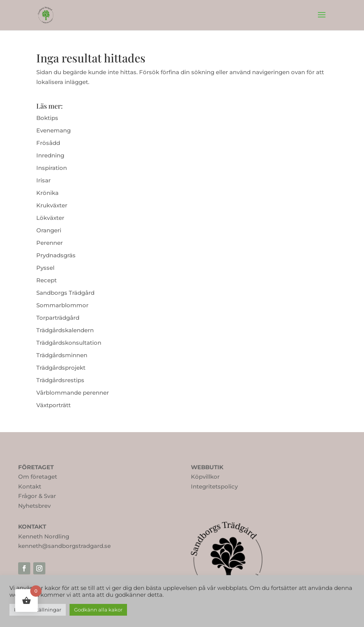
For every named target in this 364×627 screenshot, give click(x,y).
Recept (46, 280)
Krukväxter (52, 205)
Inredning (50, 155)
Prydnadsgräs (56, 255)
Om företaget (38, 477)
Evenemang (53, 130)
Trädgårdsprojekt (61, 368)
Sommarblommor (62, 305)
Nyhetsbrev (34, 506)
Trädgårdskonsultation (69, 343)
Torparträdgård (58, 318)
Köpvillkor (205, 477)
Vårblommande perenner (73, 393)
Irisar (43, 180)
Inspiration (52, 168)
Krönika (47, 193)
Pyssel (45, 268)
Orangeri (49, 230)
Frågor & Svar (37, 496)
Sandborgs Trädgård (65, 293)
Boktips (47, 118)
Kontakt (30, 486)
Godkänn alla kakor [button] (98, 610)
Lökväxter (50, 218)
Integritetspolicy (214, 486)
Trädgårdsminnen (62, 355)
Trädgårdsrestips (60, 380)
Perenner (50, 243)
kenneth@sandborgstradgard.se (64, 546)
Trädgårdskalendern (65, 330)
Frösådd (48, 143)
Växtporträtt (53, 405)
